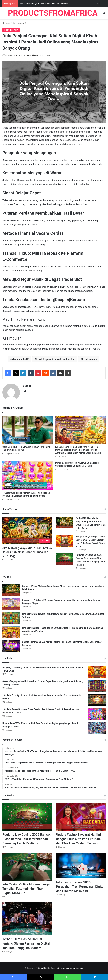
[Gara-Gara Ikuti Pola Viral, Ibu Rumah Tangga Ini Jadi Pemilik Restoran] (28, 430)
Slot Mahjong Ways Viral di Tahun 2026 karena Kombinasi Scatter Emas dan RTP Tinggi (27, 552)
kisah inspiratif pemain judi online (55, 359)
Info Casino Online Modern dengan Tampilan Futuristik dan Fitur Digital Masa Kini (27, 889)
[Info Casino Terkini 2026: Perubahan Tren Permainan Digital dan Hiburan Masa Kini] (81, 866)
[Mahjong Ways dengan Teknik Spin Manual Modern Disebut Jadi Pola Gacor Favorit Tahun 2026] (65, 541)
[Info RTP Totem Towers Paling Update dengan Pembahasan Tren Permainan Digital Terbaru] (11, 618)
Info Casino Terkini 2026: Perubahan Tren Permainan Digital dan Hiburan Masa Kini (80, 887)
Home (6, 23)
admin (9, 56)
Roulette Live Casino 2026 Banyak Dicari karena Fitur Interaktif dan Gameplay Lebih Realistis (26, 839)
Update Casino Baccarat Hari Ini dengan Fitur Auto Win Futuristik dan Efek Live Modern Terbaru (79, 839)
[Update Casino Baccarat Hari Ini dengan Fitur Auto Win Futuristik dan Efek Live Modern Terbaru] (81, 817)
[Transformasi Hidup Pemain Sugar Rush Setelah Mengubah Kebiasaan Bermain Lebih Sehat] (28, 476)
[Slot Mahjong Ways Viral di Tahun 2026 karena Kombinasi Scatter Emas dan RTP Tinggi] (27, 531)
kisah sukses (90, 359)
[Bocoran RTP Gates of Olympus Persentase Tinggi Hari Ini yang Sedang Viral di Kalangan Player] (11, 604)
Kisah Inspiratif (19, 23)
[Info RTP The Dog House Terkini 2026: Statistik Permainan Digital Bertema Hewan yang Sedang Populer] (11, 632)
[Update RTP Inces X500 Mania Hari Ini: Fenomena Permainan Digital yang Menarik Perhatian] (11, 646)
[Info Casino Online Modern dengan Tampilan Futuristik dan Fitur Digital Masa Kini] (27, 867)
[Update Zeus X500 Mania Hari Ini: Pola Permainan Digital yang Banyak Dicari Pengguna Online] (97, 728)
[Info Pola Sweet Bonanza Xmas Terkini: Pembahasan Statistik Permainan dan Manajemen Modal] (97, 714)
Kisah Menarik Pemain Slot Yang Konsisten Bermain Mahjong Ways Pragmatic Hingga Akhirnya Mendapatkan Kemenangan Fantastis (78, 450)
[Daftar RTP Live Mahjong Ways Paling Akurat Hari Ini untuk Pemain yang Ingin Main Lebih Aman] (65, 523)
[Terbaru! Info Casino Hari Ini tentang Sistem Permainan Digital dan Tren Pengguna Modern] (27, 919)
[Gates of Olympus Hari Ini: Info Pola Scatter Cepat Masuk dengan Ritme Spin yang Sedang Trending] (97, 686)
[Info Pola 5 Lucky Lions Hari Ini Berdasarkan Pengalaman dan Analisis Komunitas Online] (97, 700)
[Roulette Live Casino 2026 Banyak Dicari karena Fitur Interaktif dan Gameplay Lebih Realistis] (65, 559)
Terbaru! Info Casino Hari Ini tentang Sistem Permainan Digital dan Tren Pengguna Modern (26, 943)
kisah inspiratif (20, 359)
